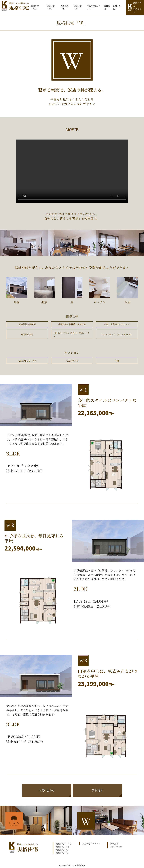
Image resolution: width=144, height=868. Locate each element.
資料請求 (107, 8)
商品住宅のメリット (94, 8)
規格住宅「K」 (64, 8)
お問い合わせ (117, 8)
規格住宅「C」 (78, 8)
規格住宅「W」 (51, 8)
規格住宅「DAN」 (35, 8)
